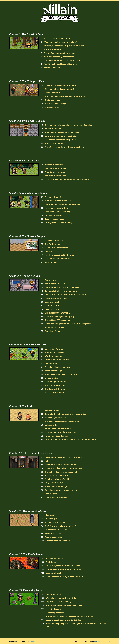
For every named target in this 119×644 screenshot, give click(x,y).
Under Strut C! (51, 251)
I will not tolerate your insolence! (60, 259)
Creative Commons (103, 641)
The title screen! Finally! (55, 104)
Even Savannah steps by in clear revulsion (64, 577)
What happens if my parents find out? (60, 42)
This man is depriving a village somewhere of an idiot (68, 125)
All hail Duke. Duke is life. (56, 530)
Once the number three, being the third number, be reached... (72, 439)
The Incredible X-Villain (55, 284)
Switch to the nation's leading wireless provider (66, 414)
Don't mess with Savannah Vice (59, 313)
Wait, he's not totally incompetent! (59, 57)
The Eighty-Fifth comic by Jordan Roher (62, 472)
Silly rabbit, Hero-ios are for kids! (59, 89)
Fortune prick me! (53, 197)
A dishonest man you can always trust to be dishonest (70, 616)
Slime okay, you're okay (55, 418)
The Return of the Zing (55, 389)
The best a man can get (55, 522)
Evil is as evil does (53, 425)
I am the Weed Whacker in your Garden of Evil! (65, 468)
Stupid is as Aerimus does (56, 219)
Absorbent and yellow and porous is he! (62, 204)
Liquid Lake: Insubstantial (56, 248)
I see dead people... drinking (57, 212)
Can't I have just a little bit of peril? (60, 526)
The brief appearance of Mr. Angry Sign (61, 53)
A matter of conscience (55, 172)
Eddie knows (51, 562)
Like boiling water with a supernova (61, 140)
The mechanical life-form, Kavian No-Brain (64, 421)
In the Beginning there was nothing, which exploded (68, 324)
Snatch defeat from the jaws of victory (62, 432)
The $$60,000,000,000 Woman (58, 320)
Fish (47, 461)
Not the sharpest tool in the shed (60, 255)
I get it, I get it (51, 494)
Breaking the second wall (56, 298)
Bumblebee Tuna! (53, 331)
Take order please (53, 533)
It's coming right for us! (55, 382)
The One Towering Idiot (55, 385)
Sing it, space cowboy (54, 327)
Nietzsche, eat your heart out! (58, 168)
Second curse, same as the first (59, 475)
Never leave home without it (58, 208)
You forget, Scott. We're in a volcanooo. (63, 566)
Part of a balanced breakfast (57, 367)
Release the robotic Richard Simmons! (62, 465)
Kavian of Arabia (52, 410)
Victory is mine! (52, 378)
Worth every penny (53, 356)
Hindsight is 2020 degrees (56, 436)
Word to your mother (54, 143)
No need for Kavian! (54, 215)
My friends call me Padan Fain (58, 201)
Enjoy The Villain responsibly (58, 602)
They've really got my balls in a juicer (61, 374)
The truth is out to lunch (56, 176)
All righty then (51, 262)
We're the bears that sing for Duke (61, 598)
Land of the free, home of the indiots (61, 136)
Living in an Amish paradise (57, 360)
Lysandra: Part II (52, 306)
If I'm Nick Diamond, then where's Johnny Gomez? (67, 179)
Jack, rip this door (54, 609)
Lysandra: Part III (53, 309)
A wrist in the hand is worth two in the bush (64, 147)
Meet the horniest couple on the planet (62, 132)
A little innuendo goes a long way (60, 316)
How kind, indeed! (52, 68)
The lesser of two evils (56, 558)
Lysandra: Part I (52, 302)
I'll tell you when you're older (58, 479)
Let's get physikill (54, 573)
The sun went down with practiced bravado (65, 605)
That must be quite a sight (57, 486)
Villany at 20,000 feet (54, 240)
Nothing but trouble (54, 165)
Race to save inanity (54, 537)
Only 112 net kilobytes (55, 483)
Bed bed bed (50, 280)
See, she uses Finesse (54, 393)
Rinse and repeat (52, 107)
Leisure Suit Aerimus (54, 349)
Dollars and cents (54, 594)
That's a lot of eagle (54, 371)
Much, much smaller (53, 49)
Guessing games (52, 519)
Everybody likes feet (55, 613)
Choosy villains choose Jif (56, 497)
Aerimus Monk (51, 363)
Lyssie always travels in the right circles (63, 620)
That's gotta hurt (52, 100)
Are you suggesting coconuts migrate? (62, 287)
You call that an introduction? (57, 38)
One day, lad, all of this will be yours (61, 291)
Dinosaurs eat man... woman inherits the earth (66, 295)
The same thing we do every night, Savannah (65, 96)
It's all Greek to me (53, 93)
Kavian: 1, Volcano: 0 (54, 129)
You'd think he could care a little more (61, 64)
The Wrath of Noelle (54, 244)
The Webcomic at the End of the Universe (62, 60)
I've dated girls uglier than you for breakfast (66, 569)
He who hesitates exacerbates (58, 429)
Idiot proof (50, 515)
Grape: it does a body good (58, 541)
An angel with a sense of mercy (59, 223)
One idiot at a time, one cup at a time (61, 490)
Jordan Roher (33, 641)
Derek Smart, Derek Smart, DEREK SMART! (63, 457)
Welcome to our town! (55, 352)
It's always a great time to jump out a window (64, 46)
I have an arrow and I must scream (60, 85)
